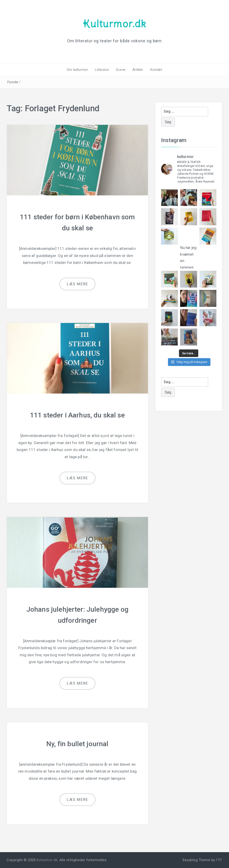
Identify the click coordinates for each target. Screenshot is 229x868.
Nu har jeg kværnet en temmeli (189, 254)
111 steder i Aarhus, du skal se (77, 415)
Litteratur (102, 70)
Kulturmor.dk (114, 24)
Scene (121, 70)
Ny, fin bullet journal (77, 744)
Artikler (138, 70)
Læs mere (77, 284)
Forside (13, 82)
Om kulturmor (77, 70)
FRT (219, 860)
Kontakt (156, 70)
